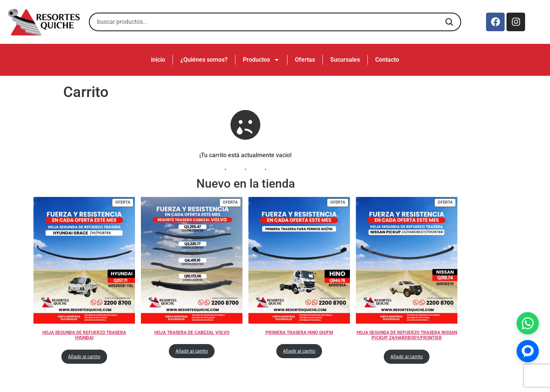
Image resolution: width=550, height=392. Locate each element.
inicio (158, 60)
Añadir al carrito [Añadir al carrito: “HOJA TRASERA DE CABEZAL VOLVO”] (192, 351)
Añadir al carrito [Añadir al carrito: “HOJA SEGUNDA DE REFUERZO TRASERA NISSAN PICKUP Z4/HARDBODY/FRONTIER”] (407, 357)
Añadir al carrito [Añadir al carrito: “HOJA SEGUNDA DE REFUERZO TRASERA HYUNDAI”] (84, 357)
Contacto (387, 60)
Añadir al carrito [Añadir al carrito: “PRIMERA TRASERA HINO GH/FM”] (299, 351)
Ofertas (305, 60)
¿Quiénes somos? (204, 60)
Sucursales (345, 60)
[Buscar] (449, 22)
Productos (261, 60)
